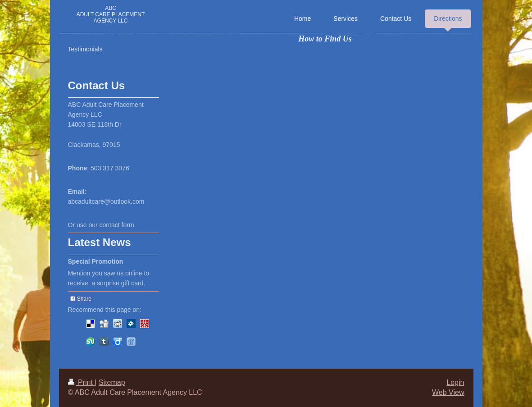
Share (81, 299)
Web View (448, 392)
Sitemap (112, 382)
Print (82, 382)
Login (455, 382)
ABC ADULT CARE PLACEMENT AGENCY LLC (111, 14)
